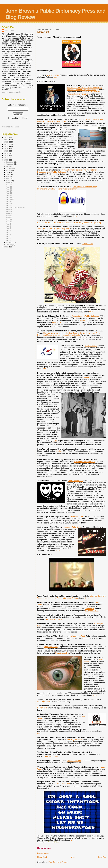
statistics (83, 320)
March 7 (8, 228)
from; (56, 441)
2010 (6, 158)
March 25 (9, 195)
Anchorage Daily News (72, 527)
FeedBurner (23, 118)
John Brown (9, 30)
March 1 (8, 240)
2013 (6, 151)
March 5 (8, 232)
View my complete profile (11, 92)
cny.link (58, 451)
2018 (6, 140)
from (56, 77)
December (10, 162)
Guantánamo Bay (62, 653)
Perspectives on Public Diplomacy (85, 316)
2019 (6, 138)
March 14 (9, 214)
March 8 (8, 226)
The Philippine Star (75, 481)
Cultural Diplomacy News (85, 462)
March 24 (9, 197)
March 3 (8, 236)
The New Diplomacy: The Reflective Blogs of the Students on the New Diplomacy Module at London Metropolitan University (68, 334)
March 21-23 (10, 199)
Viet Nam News (77, 517)
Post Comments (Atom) (58, 862)
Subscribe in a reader (10, 127)
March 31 (9, 183)
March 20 (9, 201)
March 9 (8, 224)
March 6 (8, 230)
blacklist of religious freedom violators (83, 93)
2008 (6, 247)
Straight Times (91, 346)
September (10, 168)
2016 (6, 144)
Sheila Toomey (53, 75)
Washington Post (78, 636)
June (8, 174)
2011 (6, 155)
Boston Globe (43, 708)
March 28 (9, 189)
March (9, 181)
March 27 (9, 191)
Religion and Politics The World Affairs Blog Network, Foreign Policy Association (84, 89)
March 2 (8, 238)
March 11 (9, 220)
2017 (6, 142)
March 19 (9, 203)
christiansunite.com (63, 784)
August (9, 170)
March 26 (9, 193)
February (10, 243)
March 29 (9, 187)
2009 (6, 160)
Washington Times (75, 739)
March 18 (9, 205)
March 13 (9, 216)
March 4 (8, 234)
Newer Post (42, 857)
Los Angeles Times (54, 619)
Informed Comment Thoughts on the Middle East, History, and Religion (71, 597)
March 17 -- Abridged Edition (15, 208)
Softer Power (88, 244)
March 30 (9, 185)
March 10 (9, 222)
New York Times (51, 647)
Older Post (102, 857)
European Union (92, 611)
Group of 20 (90, 609)
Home (72, 857)
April (8, 179)
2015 (6, 146)
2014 (6, 149)
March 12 (9, 218)
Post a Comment (43, 853)
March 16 (9, 210)
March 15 (9, 212)
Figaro (87, 377)
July (8, 172)
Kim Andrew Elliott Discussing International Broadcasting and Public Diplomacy (67, 188)
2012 (6, 153)
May (8, 177)
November (10, 164)
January (9, 245)
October (9, 166)
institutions (57, 322)
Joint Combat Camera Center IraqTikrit (53, 229)
